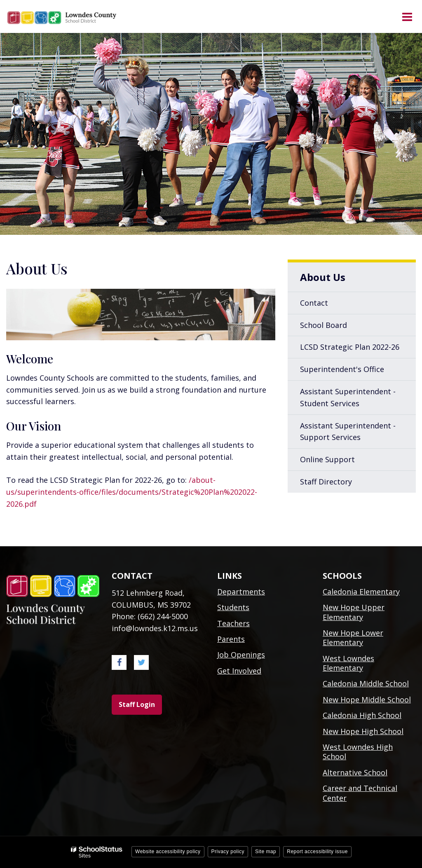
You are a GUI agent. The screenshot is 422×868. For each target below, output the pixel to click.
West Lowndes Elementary (348, 663)
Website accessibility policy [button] (168, 852)
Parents (231, 639)
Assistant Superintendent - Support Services (348, 432)
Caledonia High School (362, 715)
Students (233, 607)
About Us (323, 277)
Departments (241, 592)
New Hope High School (363, 731)
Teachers (233, 623)
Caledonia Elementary (361, 592)
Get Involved (239, 671)
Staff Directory (326, 482)
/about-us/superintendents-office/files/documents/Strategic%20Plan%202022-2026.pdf (132, 492)
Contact (314, 303)
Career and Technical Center (360, 793)
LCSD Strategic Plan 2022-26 (358, 349)
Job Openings (241, 655)
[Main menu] (407, 16)
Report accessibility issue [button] (317, 852)
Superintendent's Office (342, 369)
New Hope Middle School (367, 700)
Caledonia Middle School (366, 683)
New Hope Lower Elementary (353, 638)
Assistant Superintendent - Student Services (348, 397)
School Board (324, 325)
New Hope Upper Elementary (354, 612)
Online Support (327, 459)
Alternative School (355, 772)
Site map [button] (266, 852)
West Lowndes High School (358, 752)
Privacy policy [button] (228, 852)
